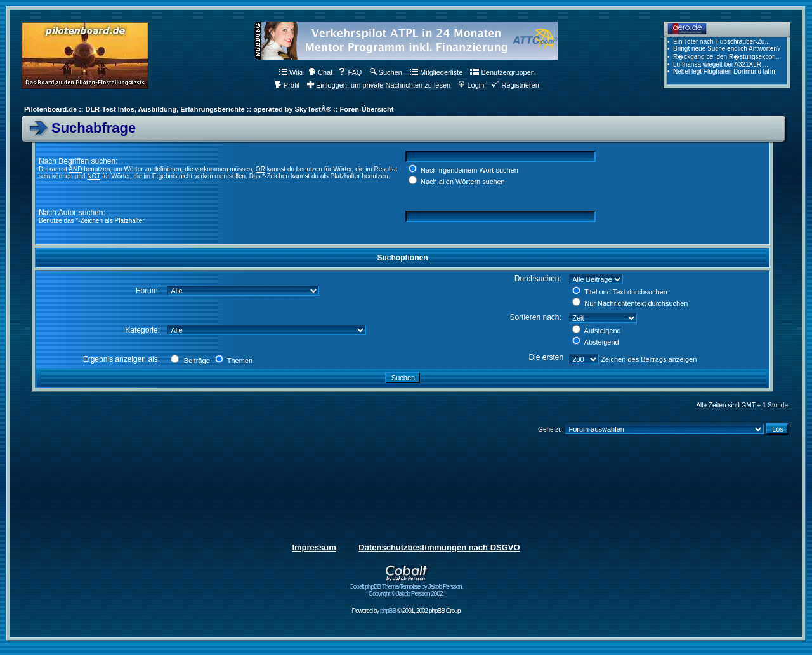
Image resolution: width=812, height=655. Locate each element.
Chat (320, 72)
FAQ (350, 72)
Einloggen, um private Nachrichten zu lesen (379, 85)
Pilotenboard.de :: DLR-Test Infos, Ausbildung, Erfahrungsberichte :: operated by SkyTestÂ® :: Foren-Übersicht (209, 109)
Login (471, 85)
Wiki (291, 72)
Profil (287, 85)
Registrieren (515, 85)
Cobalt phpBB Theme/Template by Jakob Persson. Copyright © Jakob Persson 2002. (406, 587)
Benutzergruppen (502, 72)
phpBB (388, 611)
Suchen (386, 72)
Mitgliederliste (436, 72)
